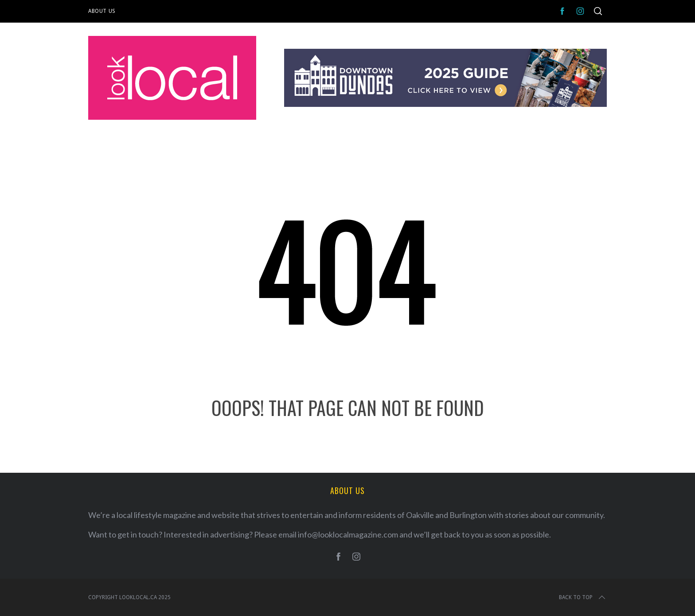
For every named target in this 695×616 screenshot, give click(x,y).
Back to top (583, 597)
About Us (102, 11)
